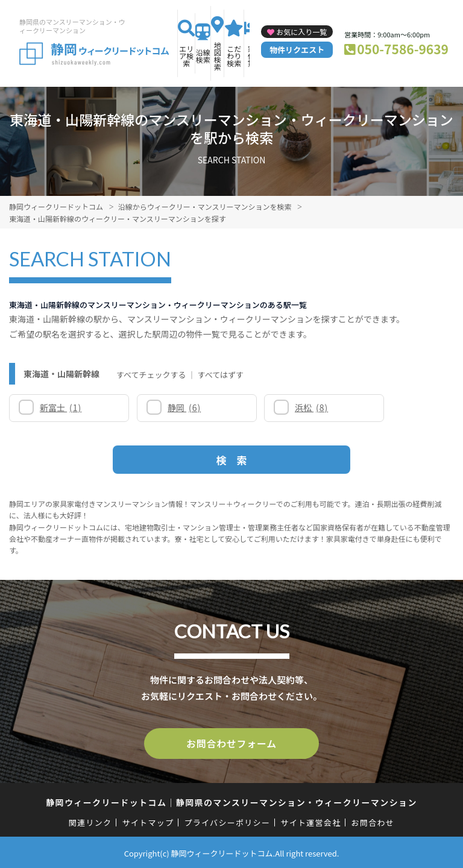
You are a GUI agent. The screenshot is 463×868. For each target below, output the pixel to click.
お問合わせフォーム (231, 743)
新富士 (61, 407)
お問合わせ (373, 821)
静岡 (170, 407)
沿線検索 (203, 56)
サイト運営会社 (310, 821)
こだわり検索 (234, 56)
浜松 (284, 407)
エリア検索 (186, 56)
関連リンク (90, 821)
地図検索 (218, 56)
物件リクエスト (297, 50)
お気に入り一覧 (301, 32)
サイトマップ (148, 821)
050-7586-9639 (403, 49)
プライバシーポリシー (227, 821)
